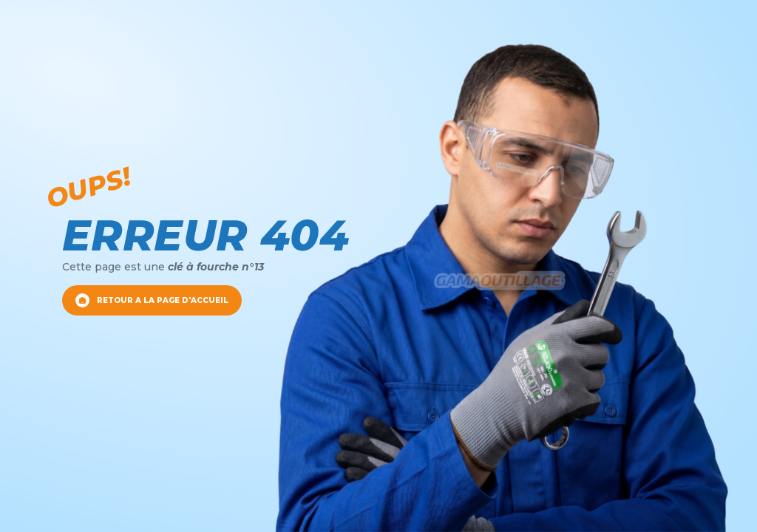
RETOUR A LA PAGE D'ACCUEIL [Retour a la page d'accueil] (152, 300)
